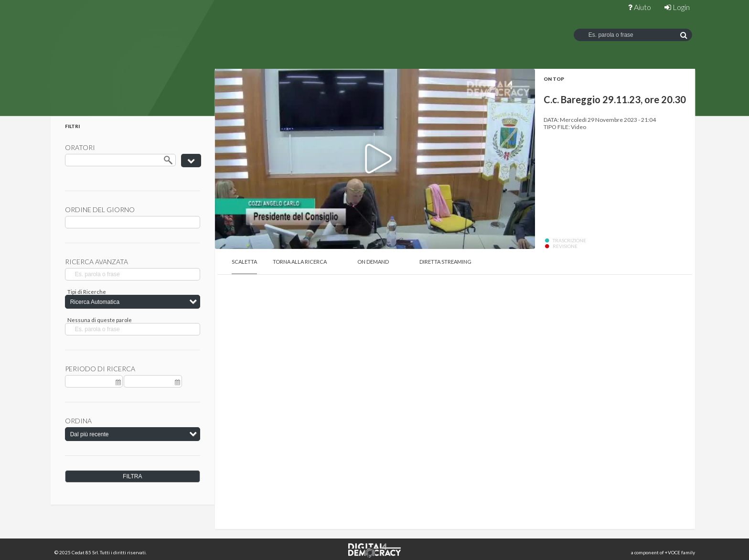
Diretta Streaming (445, 262)
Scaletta (244, 262)
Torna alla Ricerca (300, 262)
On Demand (373, 262)
